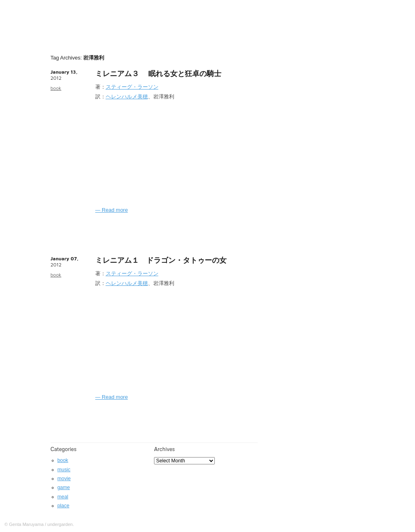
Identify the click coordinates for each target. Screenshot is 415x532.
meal (63, 497)
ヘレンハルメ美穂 (127, 97)
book (56, 88)
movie (64, 479)
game (64, 487)
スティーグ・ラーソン (132, 87)
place (64, 506)
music (64, 470)
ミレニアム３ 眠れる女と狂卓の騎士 (158, 74)
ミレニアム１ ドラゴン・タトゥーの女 (161, 260)
